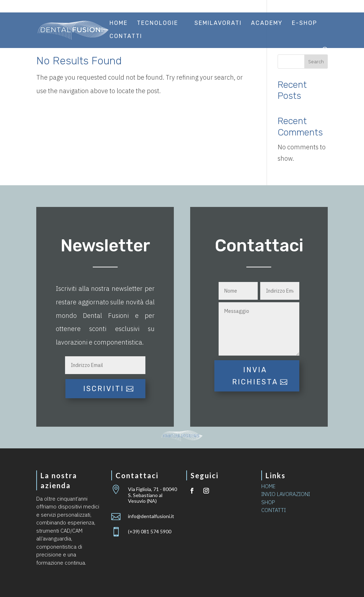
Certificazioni (202, 7)
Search (316, 62)
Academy (267, 23)
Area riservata (306, 7)
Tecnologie (157, 23)
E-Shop (304, 23)
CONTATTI (274, 510)
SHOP (268, 502)
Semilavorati (218, 23)
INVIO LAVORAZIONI (286, 494)
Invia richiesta (255, 376)
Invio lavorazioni (253, 7)
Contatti (126, 37)
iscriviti (104, 389)
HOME (268, 486)
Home (119, 23)
